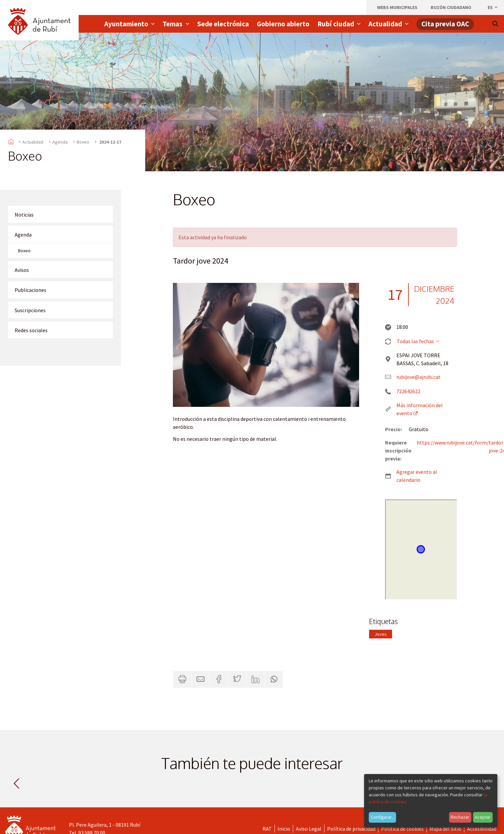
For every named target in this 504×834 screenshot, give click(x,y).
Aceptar (483, 817)
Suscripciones (30, 310)
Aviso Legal (309, 829)
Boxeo (83, 142)
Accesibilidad (482, 829)
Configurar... (383, 817)
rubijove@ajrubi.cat (419, 377)
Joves (381, 634)
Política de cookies (402, 829)
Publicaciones (30, 290)
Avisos (22, 270)
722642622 (408, 391)
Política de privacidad (351, 829)
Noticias (24, 215)
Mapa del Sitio (445, 829)
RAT (267, 829)
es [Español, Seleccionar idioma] (493, 7)
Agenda (60, 142)
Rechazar (460, 817)
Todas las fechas (419, 341)
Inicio (284, 829)
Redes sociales (31, 330)
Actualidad (33, 142)
